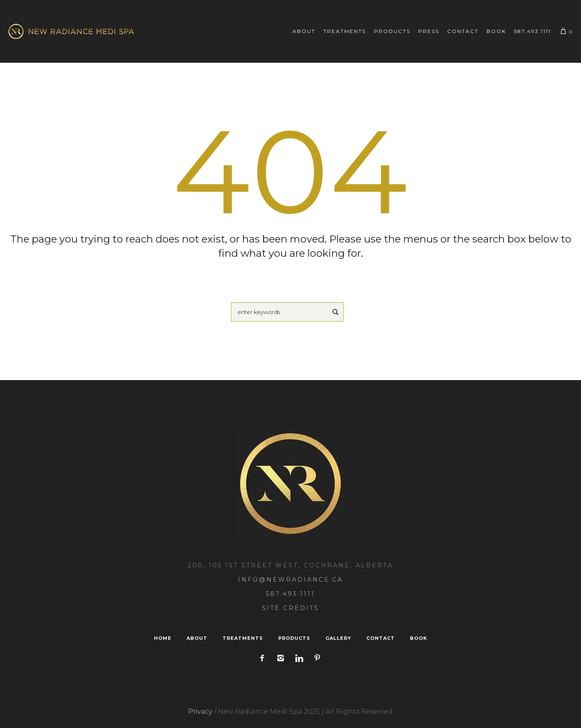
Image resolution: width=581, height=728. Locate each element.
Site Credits (290, 608)
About (197, 638)
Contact (381, 638)
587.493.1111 (290, 594)
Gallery (338, 638)
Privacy (200, 711)
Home (163, 638)
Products (294, 638)
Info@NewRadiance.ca (290, 580)
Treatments (243, 638)
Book (418, 638)
